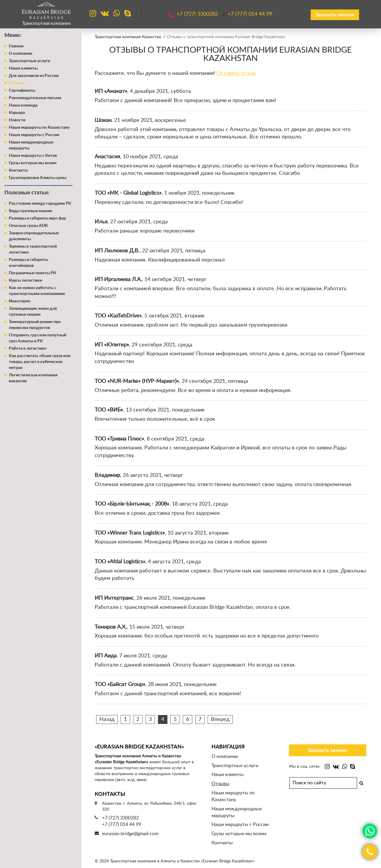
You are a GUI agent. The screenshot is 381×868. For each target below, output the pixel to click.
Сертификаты (22, 91)
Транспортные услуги (29, 61)
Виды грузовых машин (30, 211)
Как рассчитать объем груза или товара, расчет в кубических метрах (40, 362)
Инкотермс (20, 301)
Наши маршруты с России (34, 135)
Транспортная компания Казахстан (128, 37)
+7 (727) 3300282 (120, 818)
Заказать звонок (335, 15)
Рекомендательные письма (35, 98)
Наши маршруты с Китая (33, 156)
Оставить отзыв (236, 73)
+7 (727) (198, 14)
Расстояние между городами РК (40, 204)
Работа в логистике (28, 349)
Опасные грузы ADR (28, 226)
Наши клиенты (23, 68)
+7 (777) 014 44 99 (122, 825)
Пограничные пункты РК (33, 273)
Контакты (18, 170)
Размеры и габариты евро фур (37, 218)
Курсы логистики (25, 280)
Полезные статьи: (27, 193)
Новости (17, 120)
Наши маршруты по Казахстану (39, 128)
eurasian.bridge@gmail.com (130, 834)
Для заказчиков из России (34, 76)
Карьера (17, 113)
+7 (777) (250, 14)
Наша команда (23, 105)
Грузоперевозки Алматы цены (38, 178)
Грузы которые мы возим (33, 163)
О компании (21, 54)
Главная (16, 46)
